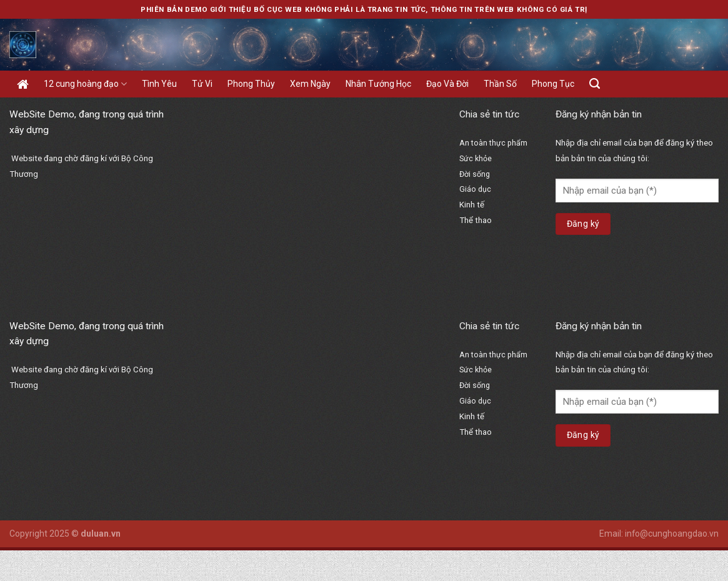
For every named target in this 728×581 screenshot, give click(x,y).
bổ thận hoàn (487, 276)
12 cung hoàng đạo (85, 84)
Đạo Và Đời (447, 84)
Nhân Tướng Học (378, 84)
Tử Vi (202, 84)
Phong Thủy (251, 84)
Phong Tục (553, 84)
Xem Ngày (310, 84)
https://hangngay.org (502, 248)
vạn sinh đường (492, 292)
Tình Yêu (159, 84)
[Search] (595, 84)
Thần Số (500, 84)
